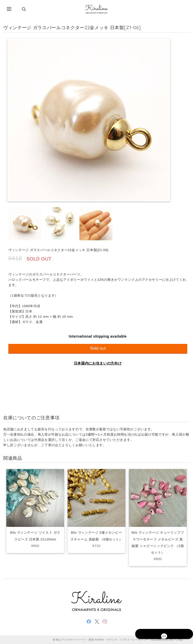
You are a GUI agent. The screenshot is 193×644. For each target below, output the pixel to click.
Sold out (98, 348)
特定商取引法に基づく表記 (167, 640)
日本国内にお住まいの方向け (98, 363)
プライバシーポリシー (135, 640)
